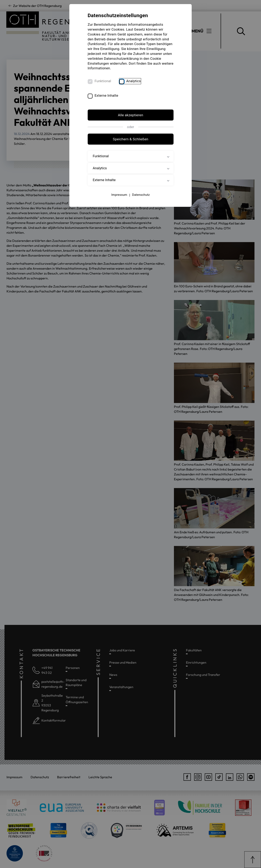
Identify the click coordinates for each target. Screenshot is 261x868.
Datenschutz (141, 195)
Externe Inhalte (106, 96)
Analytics (134, 81)
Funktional (103, 81)
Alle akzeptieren (130, 115)
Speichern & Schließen (130, 139)
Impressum (119, 195)
